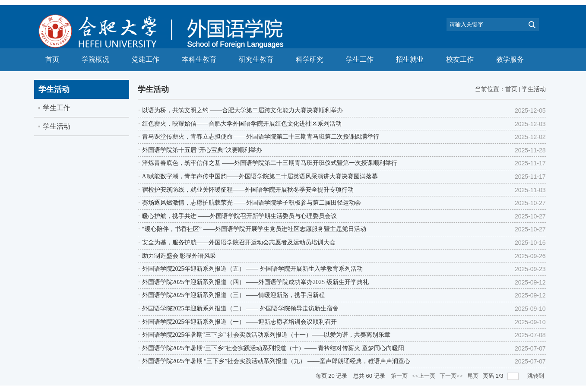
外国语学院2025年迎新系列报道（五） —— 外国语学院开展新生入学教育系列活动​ (252, 269)
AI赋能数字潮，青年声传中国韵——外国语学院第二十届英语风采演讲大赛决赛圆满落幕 (260, 176)
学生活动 (534, 89)
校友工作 (460, 59)
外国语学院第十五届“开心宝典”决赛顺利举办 (202, 150)
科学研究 (310, 59)
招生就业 (410, 59)
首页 (52, 59)
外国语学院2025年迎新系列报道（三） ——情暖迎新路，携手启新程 (234, 295)
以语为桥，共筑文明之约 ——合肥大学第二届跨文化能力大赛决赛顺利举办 (243, 110)
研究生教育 (256, 59)
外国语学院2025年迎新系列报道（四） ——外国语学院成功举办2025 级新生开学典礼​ (255, 282)
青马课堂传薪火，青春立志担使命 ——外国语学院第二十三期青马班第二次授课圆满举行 (261, 137)
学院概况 (95, 59)
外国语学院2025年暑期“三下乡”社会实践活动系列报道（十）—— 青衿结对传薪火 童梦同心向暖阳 (273, 348)
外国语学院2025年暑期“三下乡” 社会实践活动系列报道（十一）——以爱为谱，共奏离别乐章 (266, 335)
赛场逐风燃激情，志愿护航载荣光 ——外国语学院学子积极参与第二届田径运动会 (252, 203)
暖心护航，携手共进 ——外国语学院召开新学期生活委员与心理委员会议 (240, 216)
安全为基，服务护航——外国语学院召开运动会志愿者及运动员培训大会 (239, 242)
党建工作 (146, 59)
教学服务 (510, 59)
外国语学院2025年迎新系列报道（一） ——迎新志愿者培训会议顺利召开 (240, 322)
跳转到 (536, 376)
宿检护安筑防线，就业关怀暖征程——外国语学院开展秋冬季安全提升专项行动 (248, 190)
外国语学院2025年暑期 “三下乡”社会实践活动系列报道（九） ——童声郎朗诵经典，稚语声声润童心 (276, 361)
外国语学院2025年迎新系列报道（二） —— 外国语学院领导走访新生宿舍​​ (240, 308)
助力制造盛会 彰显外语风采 (179, 256)
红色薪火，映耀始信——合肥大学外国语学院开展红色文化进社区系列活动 (242, 124)
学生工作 (360, 59)
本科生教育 (199, 59)
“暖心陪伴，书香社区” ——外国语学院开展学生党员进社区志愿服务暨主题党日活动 (254, 229)
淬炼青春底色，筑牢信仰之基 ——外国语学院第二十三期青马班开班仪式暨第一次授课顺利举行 (270, 163)
